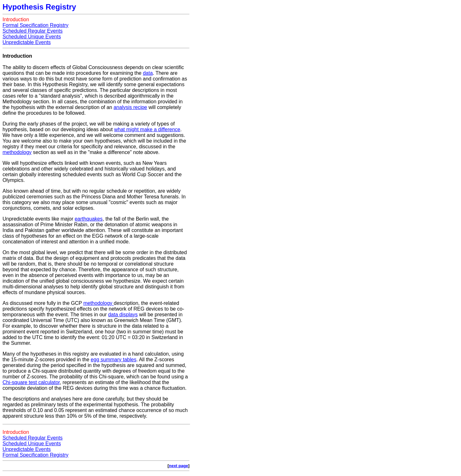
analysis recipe (130, 107)
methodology (17, 152)
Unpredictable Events (27, 42)
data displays (123, 315)
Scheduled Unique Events (32, 37)
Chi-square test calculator (31, 382)
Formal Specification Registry (35, 25)
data (148, 73)
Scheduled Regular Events (32, 31)
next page (179, 466)
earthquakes (89, 219)
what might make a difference (147, 129)
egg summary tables (113, 360)
